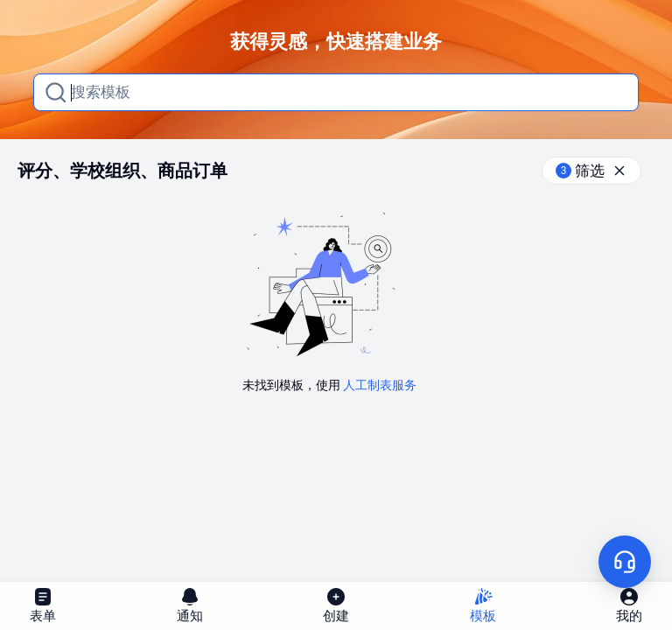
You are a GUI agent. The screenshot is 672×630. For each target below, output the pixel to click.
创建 (336, 605)
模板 (483, 605)
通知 (190, 605)
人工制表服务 (380, 385)
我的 (629, 605)
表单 (43, 605)
